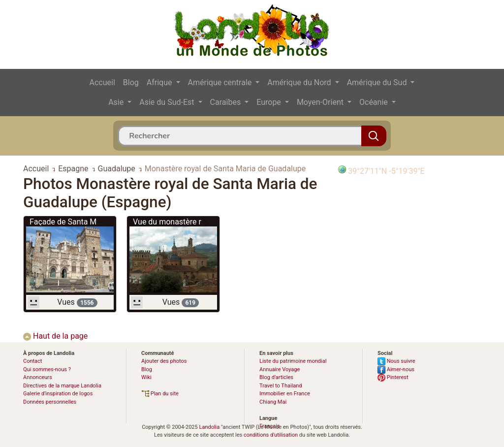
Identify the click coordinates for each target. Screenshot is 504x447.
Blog (131, 82)
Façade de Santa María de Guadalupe (95, 222)
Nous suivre (396, 361)
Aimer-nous (396, 369)
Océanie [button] (375, 102)
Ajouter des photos (164, 361)
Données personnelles (50, 402)
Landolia (209, 427)
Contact (32, 361)
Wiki (146, 377)
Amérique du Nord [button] (300, 82)
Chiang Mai (273, 402)
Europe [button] (270, 102)
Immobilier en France (285, 394)
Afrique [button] (160, 82)
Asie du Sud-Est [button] (168, 102)
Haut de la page (55, 336)
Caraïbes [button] (227, 102)
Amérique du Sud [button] (378, 82)
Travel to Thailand (281, 386)
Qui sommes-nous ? (47, 369)
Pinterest (393, 377)
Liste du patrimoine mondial (293, 361)
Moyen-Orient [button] (321, 102)
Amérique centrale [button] (221, 82)
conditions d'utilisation (271, 435)
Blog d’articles (276, 377)
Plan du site (160, 394)
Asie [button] (117, 102)
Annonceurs (38, 377)
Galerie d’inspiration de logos (58, 394)
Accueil (102, 82)
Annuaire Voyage (280, 369)
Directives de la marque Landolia (62, 386)
